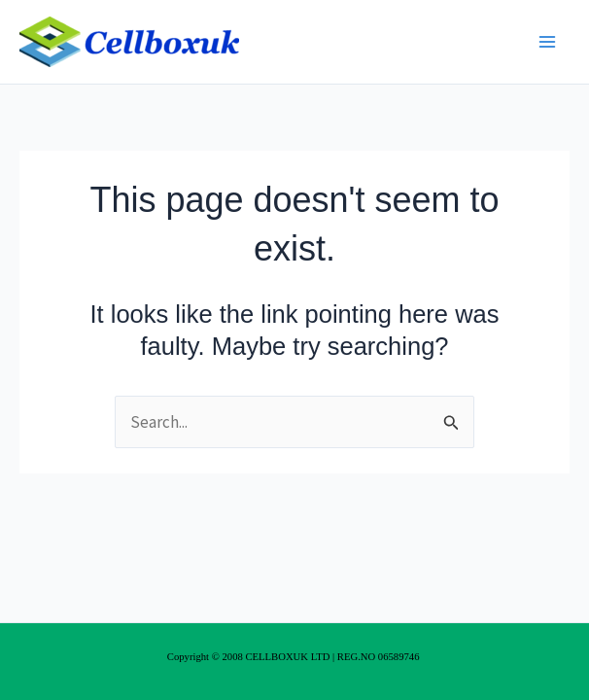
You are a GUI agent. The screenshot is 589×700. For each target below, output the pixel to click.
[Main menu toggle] (548, 42)
